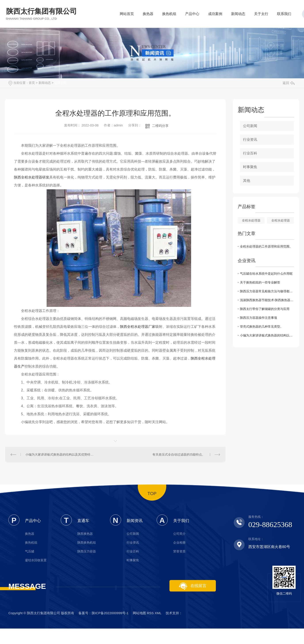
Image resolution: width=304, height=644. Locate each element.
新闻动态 (238, 15)
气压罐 (30, 551)
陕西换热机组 (87, 543)
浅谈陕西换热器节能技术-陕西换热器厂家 (267, 300)
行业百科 (250, 153)
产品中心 (192, 15)
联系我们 (284, 15)
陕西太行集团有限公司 (42, 14)
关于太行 (261, 15)
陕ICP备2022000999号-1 (110, 613)
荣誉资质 (179, 551)
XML (158, 613)
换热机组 (169, 15)
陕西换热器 (85, 534)
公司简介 (179, 534)
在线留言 (193, 586)
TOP (152, 494)
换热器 (148, 15)
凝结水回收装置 (36, 560)
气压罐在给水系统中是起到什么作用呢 (266, 274)
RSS (150, 613)
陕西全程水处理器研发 (32, 177)
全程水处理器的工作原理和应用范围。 (266, 246)
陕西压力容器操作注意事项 (258, 318)
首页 (32, 83)
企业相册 (179, 543)
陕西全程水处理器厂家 (138, 327)
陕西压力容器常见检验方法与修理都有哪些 (267, 291)
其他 (247, 181)
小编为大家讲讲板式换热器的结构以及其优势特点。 (60, 454)
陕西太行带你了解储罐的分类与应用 (265, 309)
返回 (289, 83)
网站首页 (127, 15)
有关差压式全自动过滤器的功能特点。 (179, 454)
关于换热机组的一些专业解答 (260, 282)
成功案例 (215, 15)
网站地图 (139, 613)
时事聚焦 (250, 167)
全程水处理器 (251, 220)
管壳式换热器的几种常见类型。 (262, 327)
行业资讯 (250, 140)
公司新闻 (61, 83)
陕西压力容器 (87, 551)
